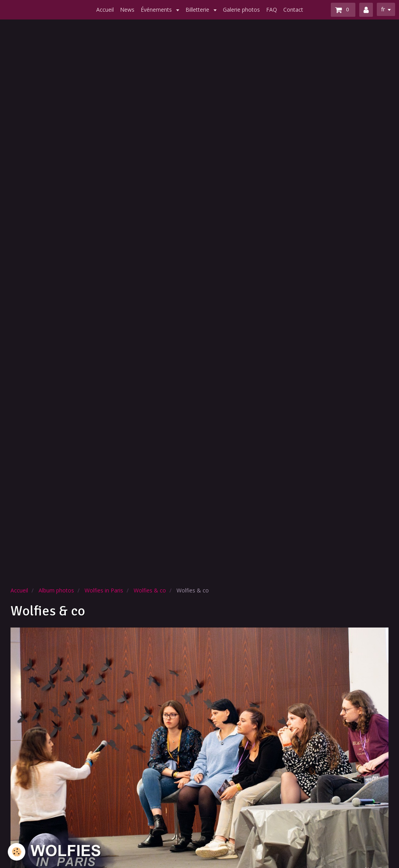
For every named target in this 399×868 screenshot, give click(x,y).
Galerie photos (241, 10)
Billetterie (198, 10)
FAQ (272, 10)
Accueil (105, 10)
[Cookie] (17, 852)
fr (383, 9)
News (127, 10)
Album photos (56, 590)
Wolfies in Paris (104, 590)
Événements (157, 10)
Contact (293, 10)
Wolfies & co (150, 590)
